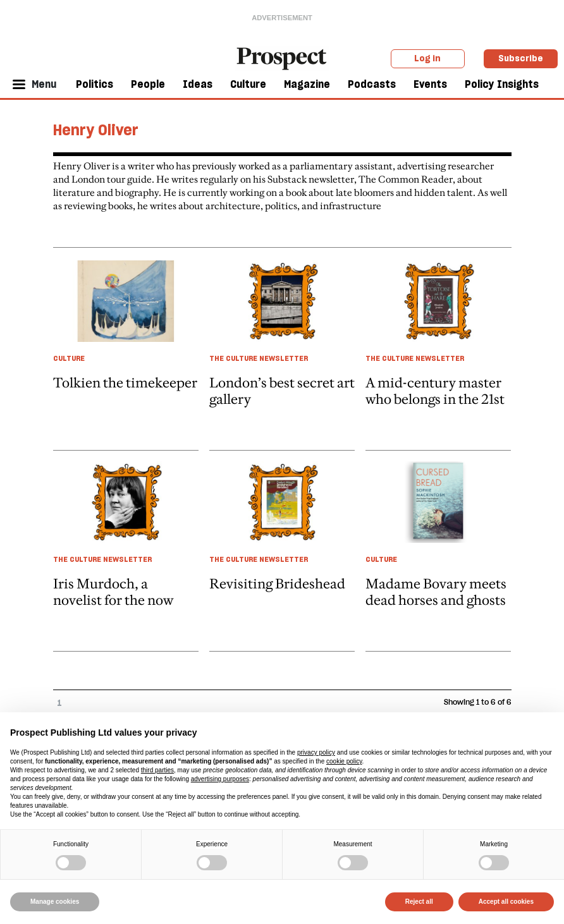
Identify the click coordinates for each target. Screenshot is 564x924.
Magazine (307, 84)
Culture (248, 84)
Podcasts (372, 84)
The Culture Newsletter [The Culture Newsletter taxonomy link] (259, 358)
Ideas (198, 84)
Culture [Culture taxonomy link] (69, 358)
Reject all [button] (419, 902)
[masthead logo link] (282, 58)
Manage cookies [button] (55, 902)
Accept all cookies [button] (506, 902)
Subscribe (521, 58)
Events (430, 84)
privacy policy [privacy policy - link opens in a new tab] (316, 752)
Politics (95, 84)
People (148, 84)
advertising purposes (220, 779)
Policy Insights (502, 84)
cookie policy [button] (344, 761)
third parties (157, 770)
